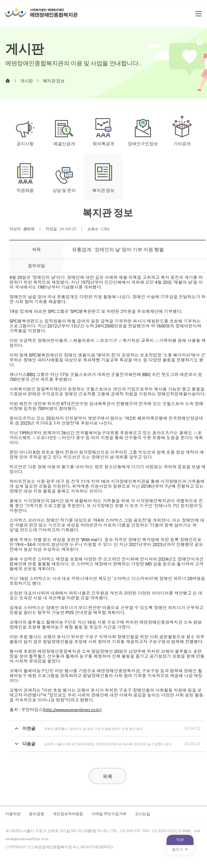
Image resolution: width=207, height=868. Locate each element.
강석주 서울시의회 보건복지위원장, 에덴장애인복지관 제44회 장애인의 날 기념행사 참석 (93, 744)
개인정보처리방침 (68, 814)
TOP (180, 840)
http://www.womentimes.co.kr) (73, 710)
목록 (108, 776)
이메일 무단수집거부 (109, 814)
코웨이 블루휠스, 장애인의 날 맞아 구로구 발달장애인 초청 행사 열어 (79, 729)
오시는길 (143, 814)
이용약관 (13, 814)
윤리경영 (37, 814)
